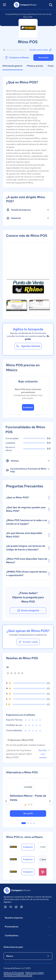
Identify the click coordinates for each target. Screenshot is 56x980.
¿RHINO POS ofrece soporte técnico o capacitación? (28, 573)
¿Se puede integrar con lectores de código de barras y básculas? (28, 548)
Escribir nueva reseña (41, 50)
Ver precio (43, 58)
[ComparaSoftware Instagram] (22, 907)
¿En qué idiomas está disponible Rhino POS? (28, 535)
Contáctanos (28, 936)
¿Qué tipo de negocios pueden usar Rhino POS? (28, 509)
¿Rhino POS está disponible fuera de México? (28, 561)
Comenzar (28, 407)
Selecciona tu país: (13, 947)
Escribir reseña (28, 642)
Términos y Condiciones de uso (18, 975)
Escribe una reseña (44, 754)
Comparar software (17, 58)
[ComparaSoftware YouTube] (11, 907)
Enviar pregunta (28, 611)
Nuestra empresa (28, 918)
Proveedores (28, 927)
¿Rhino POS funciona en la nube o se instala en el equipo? (28, 522)
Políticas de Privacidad (14, 973)
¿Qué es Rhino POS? (28, 498)
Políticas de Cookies (34, 973)
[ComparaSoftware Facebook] (16, 907)
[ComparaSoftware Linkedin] (5, 907)
